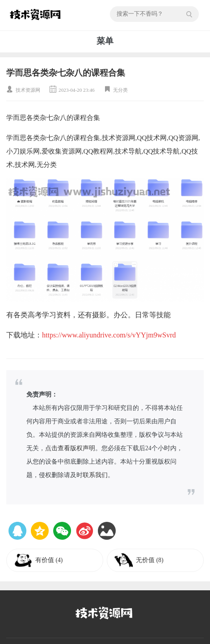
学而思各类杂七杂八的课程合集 (66, 73)
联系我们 (95, 475)
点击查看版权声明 (70, 448)
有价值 (49, 560)
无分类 (120, 90)
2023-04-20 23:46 (76, 90)
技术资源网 (28, 90)
